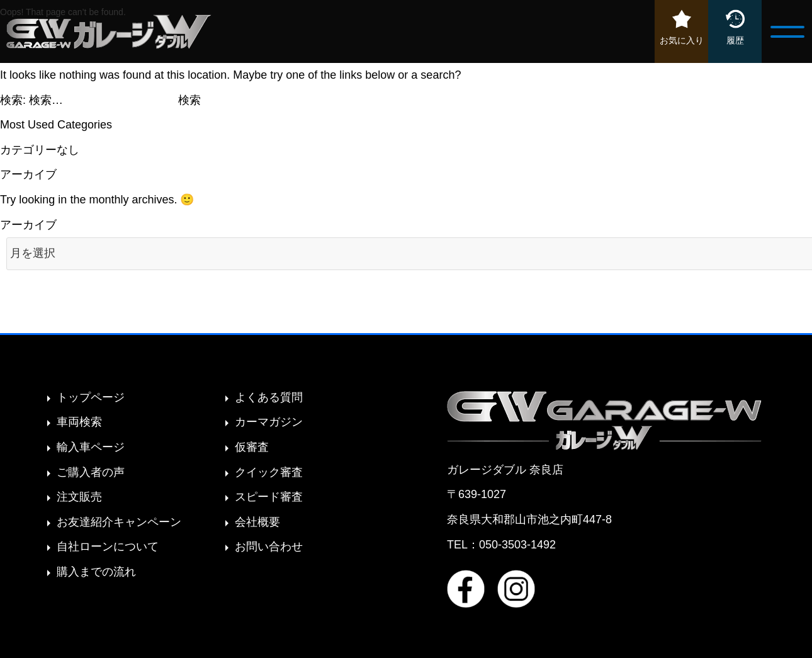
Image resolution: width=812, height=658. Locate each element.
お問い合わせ (269, 547)
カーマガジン (269, 422)
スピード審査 (269, 497)
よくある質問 (269, 397)
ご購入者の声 (91, 472)
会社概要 (257, 522)
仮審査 (252, 447)
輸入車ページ (91, 447)
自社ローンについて (108, 547)
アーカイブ (28, 225)
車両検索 (79, 422)
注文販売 (79, 497)
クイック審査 (269, 472)
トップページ (91, 397)
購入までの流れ (96, 572)
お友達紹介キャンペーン (119, 522)
